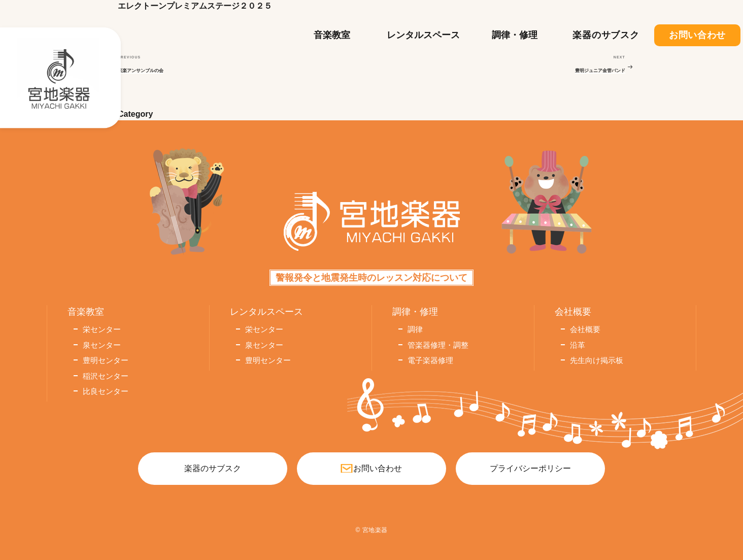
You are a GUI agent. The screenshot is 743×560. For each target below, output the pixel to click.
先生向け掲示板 (597, 360)
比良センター (106, 391)
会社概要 (585, 329)
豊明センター (106, 360)
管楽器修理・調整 (438, 345)
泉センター (102, 345)
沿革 (578, 345)
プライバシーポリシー (530, 468)
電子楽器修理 (430, 360)
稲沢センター (106, 376)
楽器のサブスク (606, 35)
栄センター (102, 329)
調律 (415, 329)
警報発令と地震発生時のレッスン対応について (371, 278)
